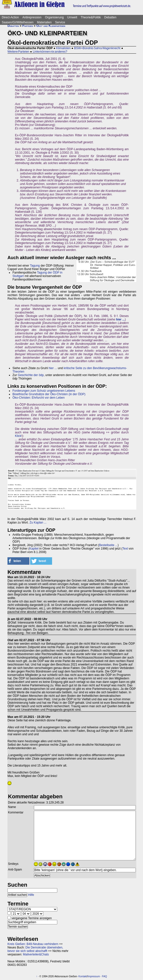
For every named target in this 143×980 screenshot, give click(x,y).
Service (60, 22)
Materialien (44, 22)
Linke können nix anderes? (50, 52)
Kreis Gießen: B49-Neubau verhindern (33, 944)
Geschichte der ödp (31, 375)
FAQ (104, 976)
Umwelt (72, 17)
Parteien (28, 26)
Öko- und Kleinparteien (51, 26)
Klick (18, 436)
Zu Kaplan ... (38, 523)
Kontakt (83, 976)
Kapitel (34, 549)
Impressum (94, 976)
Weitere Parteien (18, 52)
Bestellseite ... (108, 545)
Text (125, 549)
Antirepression (32, 17)
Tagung (35, 266)
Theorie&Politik (91, 17)
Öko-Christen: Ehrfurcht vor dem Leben (38, 398)
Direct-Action (10, 17)
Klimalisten (63, 48)
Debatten (110, 17)
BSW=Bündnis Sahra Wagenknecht (97, 48)
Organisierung (54, 17)
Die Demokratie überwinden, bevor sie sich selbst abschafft (35, 949)
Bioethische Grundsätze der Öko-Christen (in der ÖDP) (49, 394)
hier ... (53, 368)
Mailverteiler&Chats (36, 954)
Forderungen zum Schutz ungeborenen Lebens (44, 391)
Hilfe (31, 895)
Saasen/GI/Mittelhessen (18, 22)
